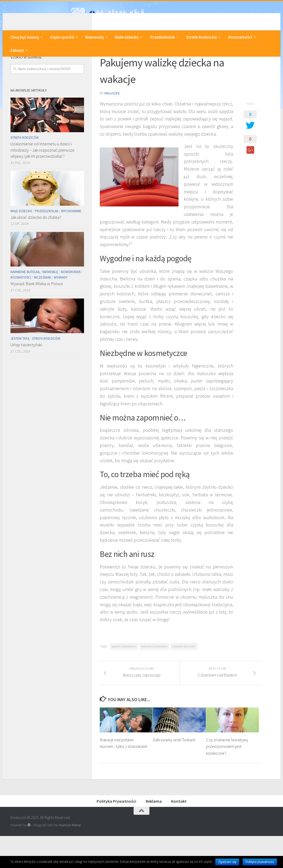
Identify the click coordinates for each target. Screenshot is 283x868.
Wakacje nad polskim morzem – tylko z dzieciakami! (118, 778)
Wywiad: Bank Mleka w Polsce (37, 310)
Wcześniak (42, 304)
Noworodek (71, 298)
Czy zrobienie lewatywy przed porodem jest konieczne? (227, 778)
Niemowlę (95, 37)
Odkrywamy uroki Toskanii (175, 772)
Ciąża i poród (62, 37)
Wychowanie (71, 237)
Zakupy (17, 50)
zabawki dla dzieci (184, 672)
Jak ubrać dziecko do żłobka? (36, 243)
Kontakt (179, 833)
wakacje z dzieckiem (154, 672)
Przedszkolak (163, 37)
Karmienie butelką (25, 298)
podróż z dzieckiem (124, 672)
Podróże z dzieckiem (120, 65)
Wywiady (61, 304)
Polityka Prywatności (116, 833)
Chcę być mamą (25, 37)
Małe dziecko (127, 37)
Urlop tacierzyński (26, 371)
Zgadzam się (227, 862)
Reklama (154, 833)
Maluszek (113, 119)
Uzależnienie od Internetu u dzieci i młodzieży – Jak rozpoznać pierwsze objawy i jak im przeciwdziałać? (43, 176)
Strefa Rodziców (202, 37)
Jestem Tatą (20, 365)
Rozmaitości (240, 37)
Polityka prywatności (260, 862)
